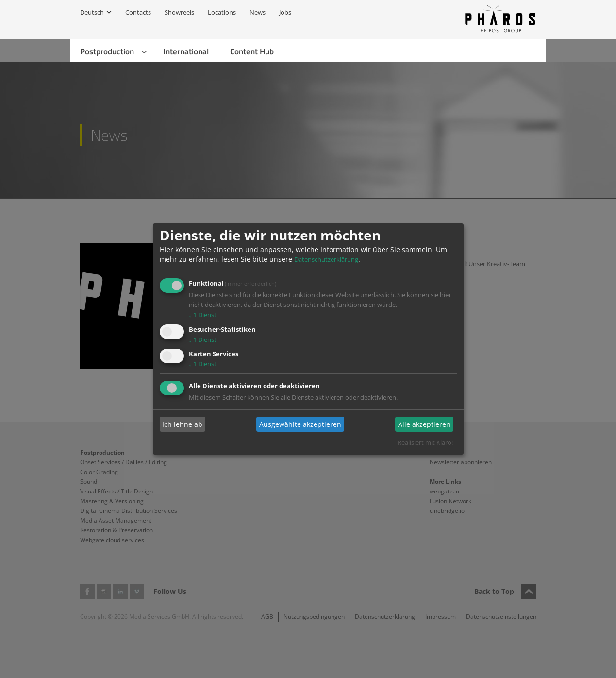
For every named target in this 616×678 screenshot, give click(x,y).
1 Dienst (203, 315)
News (258, 12)
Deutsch (92, 12)
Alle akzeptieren (424, 424)
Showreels (179, 12)
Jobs (285, 12)
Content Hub (252, 51)
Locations (222, 12)
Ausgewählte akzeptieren (300, 424)
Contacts (138, 12)
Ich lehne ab (182, 424)
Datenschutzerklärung (326, 259)
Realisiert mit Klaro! (425, 442)
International (186, 51)
